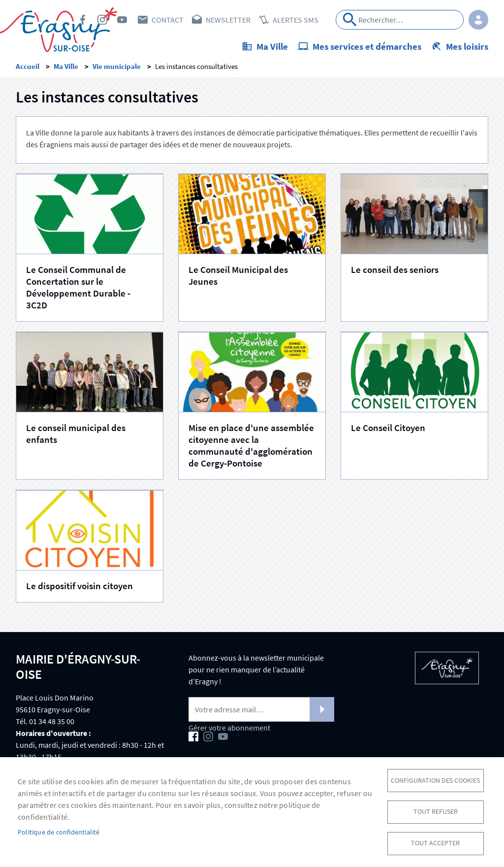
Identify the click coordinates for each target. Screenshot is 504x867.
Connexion (478, 20)
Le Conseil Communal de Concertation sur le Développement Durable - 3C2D (78, 290)
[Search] (400, 20)
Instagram (102, 20)
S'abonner (322, 712)
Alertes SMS (296, 20)
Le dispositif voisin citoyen (79, 589)
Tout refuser (436, 811)
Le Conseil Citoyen (388, 431)
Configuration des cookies (435, 779)
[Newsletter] (261, 712)
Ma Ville (272, 46)
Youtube (122, 20)
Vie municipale (117, 69)
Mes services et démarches (367, 46)
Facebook (83, 20)
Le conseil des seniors (395, 272)
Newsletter (228, 20)
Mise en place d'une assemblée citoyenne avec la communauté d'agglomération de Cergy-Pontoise (251, 448)
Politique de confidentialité (59, 831)
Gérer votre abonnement (229, 731)
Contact (168, 20)
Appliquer (350, 20)
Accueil (28, 69)
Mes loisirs (467, 46)
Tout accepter (435, 843)
